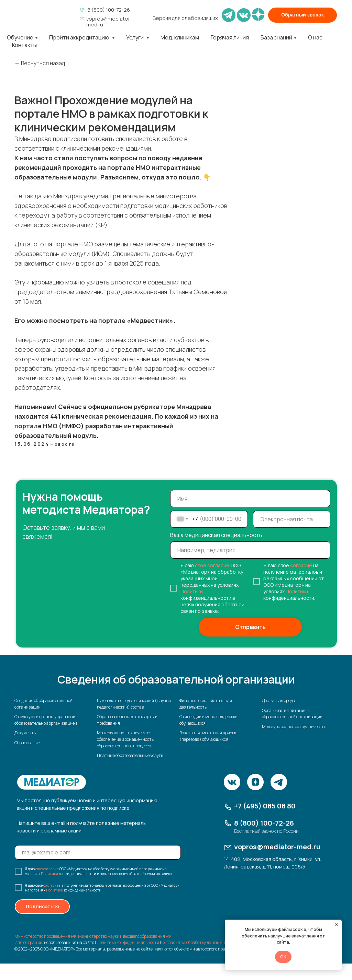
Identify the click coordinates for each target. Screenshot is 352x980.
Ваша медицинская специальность (216, 535)
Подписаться (42, 906)
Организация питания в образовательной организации (292, 714)
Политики (192, 591)
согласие (301, 565)
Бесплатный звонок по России (266, 831)
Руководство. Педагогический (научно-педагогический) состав (135, 704)
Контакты (24, 45)
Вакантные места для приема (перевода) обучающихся (208, 736)
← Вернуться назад (40, 63)
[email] (292, 519)
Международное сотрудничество (294, 727)
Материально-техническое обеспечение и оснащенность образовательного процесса (125, 739)
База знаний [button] (276, 37)
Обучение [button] (20, 37)
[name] (250, 499)
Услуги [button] (135, 37)
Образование (27, 743)
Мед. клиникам (180, 37)
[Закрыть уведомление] (337, 925)
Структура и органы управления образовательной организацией (46, 720)
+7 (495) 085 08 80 (265, 806)
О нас (315, 37)
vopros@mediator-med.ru (109, 22)
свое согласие (212, 565)
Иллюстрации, (29, 942)
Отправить (250, 627)
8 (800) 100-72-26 (109, 10)
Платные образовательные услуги (130, 755)
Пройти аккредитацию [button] (80, 37)
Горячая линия (230, 37)
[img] (42, 14)
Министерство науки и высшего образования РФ (124, 936)
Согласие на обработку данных (192, 942)
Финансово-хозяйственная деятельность (206, 704)
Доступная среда (279, 701)
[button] (302, 15)
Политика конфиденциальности (128, 942)
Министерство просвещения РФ (45, 936)
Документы (25, 733)
